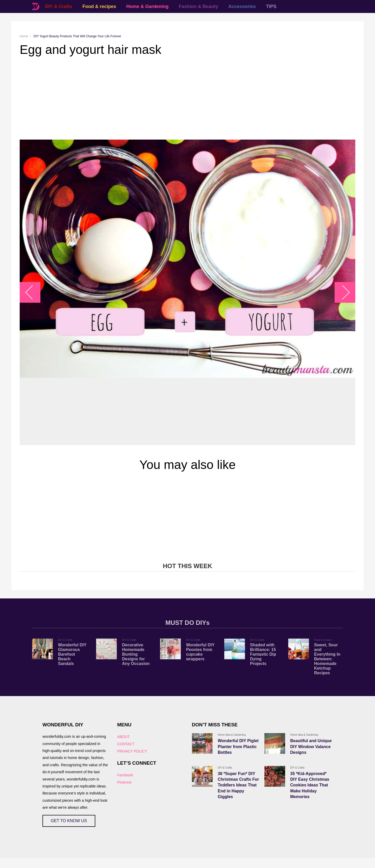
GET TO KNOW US (69, 821)
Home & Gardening (147, 6)
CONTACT (126, 744)
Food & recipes (99, 6)
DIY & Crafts (59, 6)
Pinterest (124, 782)
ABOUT (123, 737)
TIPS (271, 6)
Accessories (242, 6)
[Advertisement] (175, 98)
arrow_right (342, 292)
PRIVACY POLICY (132, 751)
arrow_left (33, 292)
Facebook (125, 775)
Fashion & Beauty (198, 6)
